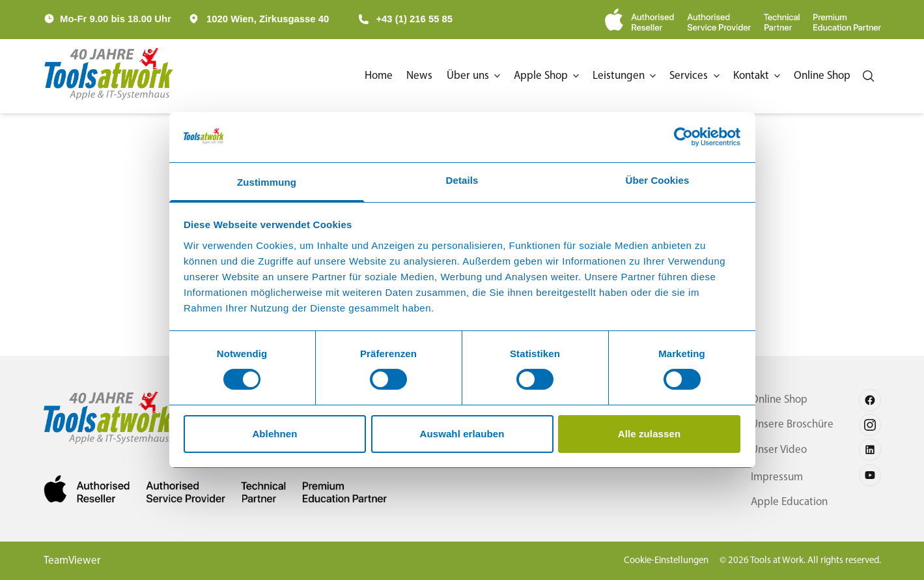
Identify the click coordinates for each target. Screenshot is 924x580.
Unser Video (775, 450)
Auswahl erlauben (462, 434)
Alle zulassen (649, 434)
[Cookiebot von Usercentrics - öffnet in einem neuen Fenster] (683, 137)
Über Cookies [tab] (658, 180)
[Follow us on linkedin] (870, 450)
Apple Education (785, 502)
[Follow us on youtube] (870, 475)
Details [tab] (462, 180)
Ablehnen (274, 434)
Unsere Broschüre (789, 425)
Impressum (772, 477)
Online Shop (775, 400)
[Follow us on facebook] (870, 400)
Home (358, 76)
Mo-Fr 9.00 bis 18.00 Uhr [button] (116, 19)
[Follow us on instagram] (870, 425)
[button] (458, 77)
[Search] (868, 76)
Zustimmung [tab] (267, 182)
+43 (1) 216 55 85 (405, 19)
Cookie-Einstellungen (647, 560)
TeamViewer (74, 561)
